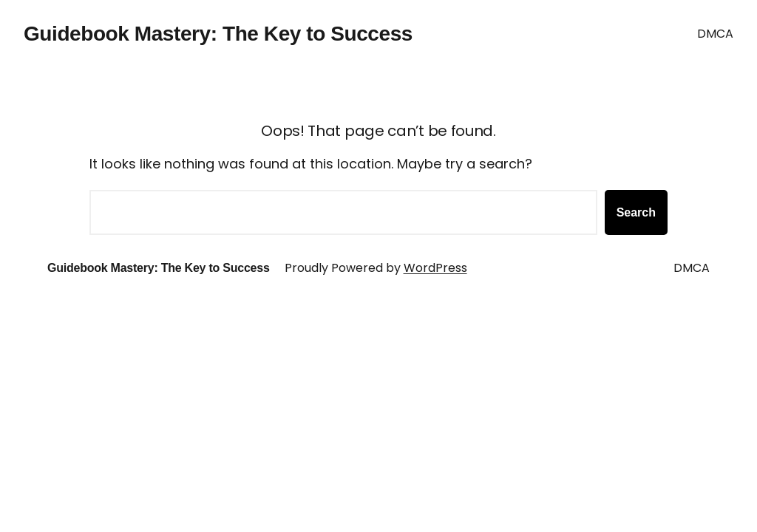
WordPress (435, 268)
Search (636, 212)
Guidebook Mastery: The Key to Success (218, 34)
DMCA (715, 34)
